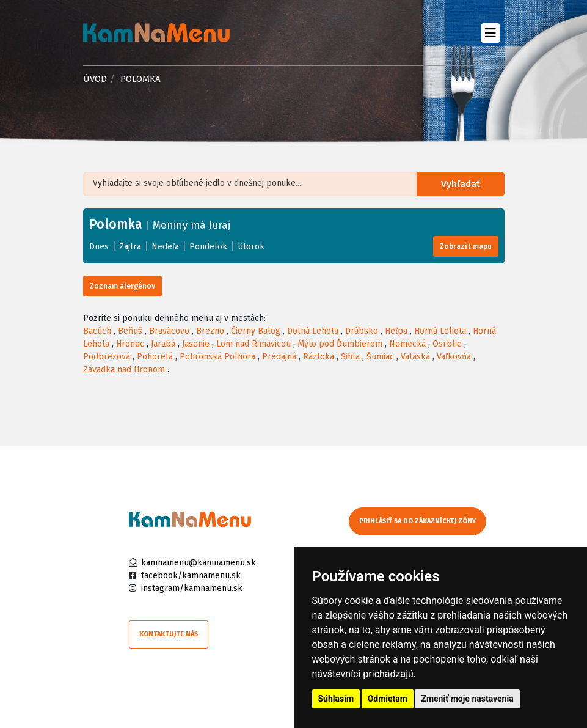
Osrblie (447, 344)
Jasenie (196, 344)
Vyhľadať (462, 184)
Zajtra (130, 247)
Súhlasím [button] (336, 699)
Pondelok (208, 247)
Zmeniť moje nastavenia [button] (467, 699)
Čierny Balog (256, 331)
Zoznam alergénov (122, 286)
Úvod (95, 79)
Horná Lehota (440, 331)
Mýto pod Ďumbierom (340, 344)
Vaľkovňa (454, 357)
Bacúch (97, 331)
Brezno (210, 331)
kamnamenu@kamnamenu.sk (199, 563)
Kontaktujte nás (169, 634)
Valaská (415, 357)
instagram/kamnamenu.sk (192, 588)
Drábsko (362, 331)
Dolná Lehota (313, 331)
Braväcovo (169, 331)
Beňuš (130, 331)
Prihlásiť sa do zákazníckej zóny (417, 521)
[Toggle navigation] (491, 33)
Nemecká (407, 344)
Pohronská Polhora (217, 357)
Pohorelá (155, 357)
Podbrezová (107, 357)
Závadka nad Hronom (124, 370)
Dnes (99, 247)
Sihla (350, 357)
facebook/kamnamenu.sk (191, 575)
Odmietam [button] (388, 699)
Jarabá (163, 344)
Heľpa (396, 331)
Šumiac (380, 357)
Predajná (279, 357)
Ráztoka (319, 357)
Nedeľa (165, 247)
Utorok (251, 247)
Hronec (130, 344)
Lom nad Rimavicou (253, 344)
